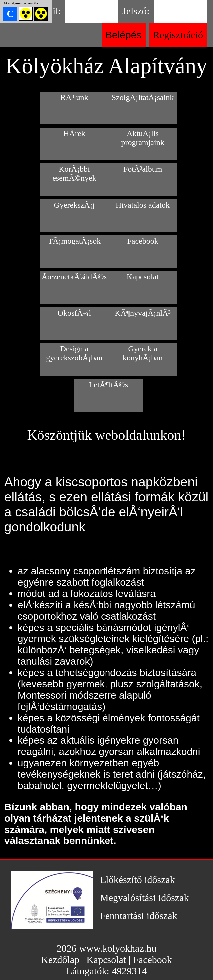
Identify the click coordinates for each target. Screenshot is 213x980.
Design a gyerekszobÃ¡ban (74, 353)
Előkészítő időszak (137, 880)
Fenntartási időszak (138, 915)
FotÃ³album (143, 169)
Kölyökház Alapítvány (106, 66)
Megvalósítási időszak (144, 897)
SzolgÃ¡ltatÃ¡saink (143, 97)
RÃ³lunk (74, 97)
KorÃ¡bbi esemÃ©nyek (74, 174)
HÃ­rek (74, 133)
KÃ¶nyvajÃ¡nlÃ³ (143, 313)
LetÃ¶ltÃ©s (108, 385)
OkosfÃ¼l (74, 313)
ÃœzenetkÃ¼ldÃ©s (74, 277)
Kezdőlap (60, 960)
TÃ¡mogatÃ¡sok (74, 241)
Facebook (143, 241)
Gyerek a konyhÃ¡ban (143, 353)
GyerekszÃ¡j (74, 205)
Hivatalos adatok (143, 205)
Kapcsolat (143, 277)
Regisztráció (178, 35)
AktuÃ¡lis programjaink (143, 138)
